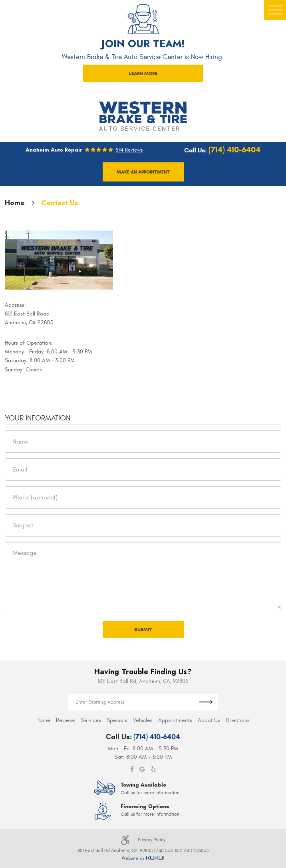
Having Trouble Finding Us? (143, 672)
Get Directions (206, 702)
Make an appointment (143, 172)
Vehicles (143, 720)
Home (15, 203)
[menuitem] (43, 720)
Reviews (66, 720)
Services (91, 720)
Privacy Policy (152, 840)
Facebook (132, 769)
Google (142, 769)
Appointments (175, 720)
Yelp (153, 769)
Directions (238, 720)
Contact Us (60, 203)
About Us (209, 720)
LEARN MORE (143, 73)
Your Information (38, 418)
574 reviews (129, 150)
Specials (117, 720)
